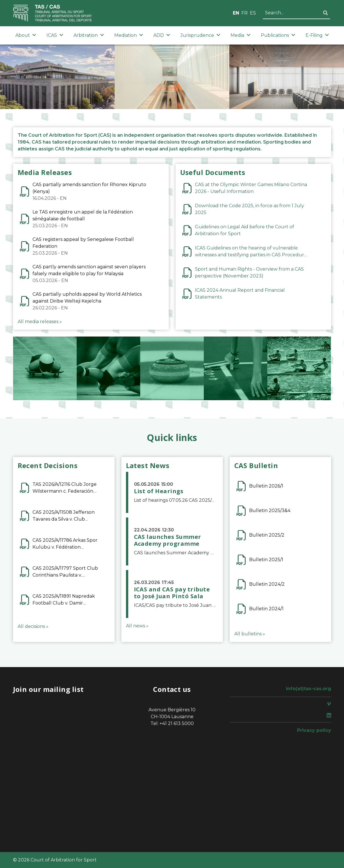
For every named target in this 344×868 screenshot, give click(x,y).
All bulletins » (250, 634)
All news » (137, 626)
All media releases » (40, 322)
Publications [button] (278, 35)
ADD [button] (162, 35)
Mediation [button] (129, 35)
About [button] (26, 35)
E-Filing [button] (317, 35)
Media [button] (241, 35)
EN (236, 13)
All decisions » (33, 626)
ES (253, 13)
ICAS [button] (55, 35)
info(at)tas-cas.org (309, 689)
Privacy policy (314, 730)
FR (245, 13)
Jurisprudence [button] (200, 35)
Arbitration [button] (89, 35)
